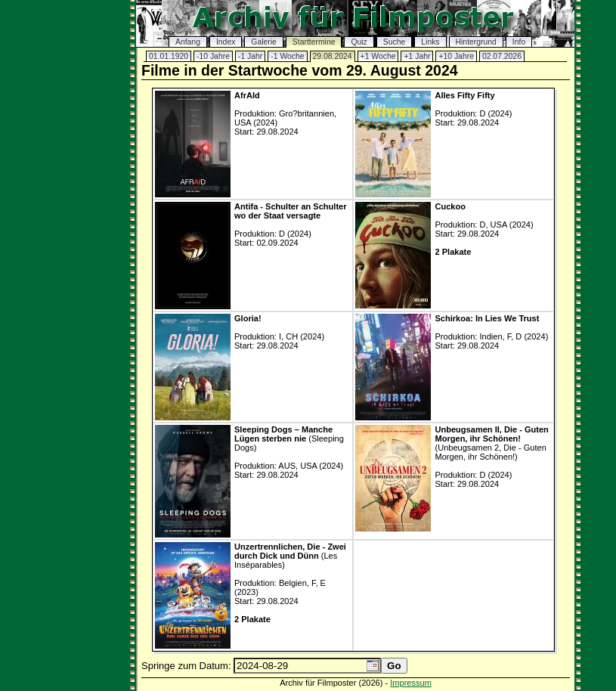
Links (430, 42)
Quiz (359, 42)
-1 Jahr (250, 56)
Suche (394, 42)
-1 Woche (287, 56)
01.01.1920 (169, 56)
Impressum (411, 683)
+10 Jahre (456, 56)
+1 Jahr (417, 56)
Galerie (264, 42)
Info (519, 42)
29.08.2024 (333, 56)
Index (226, 42)
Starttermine (314, 42)
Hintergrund (476, 42)
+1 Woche (378, 56)
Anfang (188, 42)
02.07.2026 (502, 56)
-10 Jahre (213, 56)
